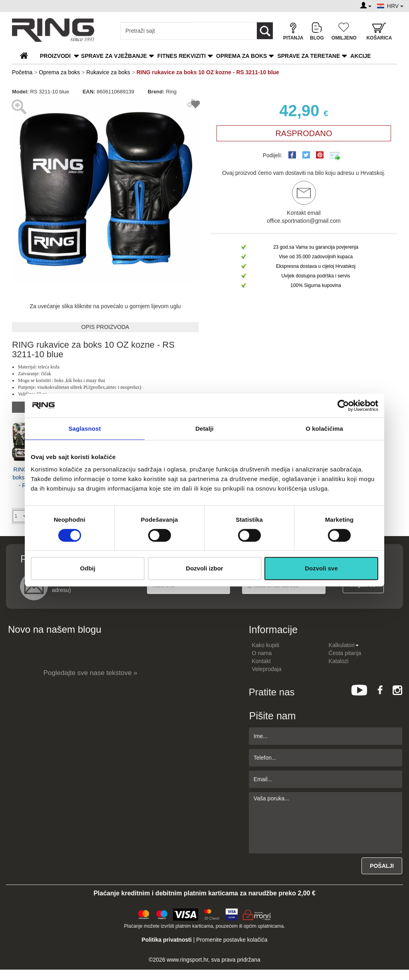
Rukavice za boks (108, 72)
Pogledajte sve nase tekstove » (90, 673)
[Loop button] (265, 31)
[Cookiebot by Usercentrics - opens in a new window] (343, 406)
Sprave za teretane (309, 56)
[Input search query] (156, 31)
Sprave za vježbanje (114, 56)
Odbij (87, 568)
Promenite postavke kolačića (232, 940)
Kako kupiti (266, 645)
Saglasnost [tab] (84, 429)
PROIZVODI (55, 56)
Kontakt (261, 661)
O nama (262, 653)
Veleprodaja (267, 669)
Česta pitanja (345, 653)
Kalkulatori (344, 645)
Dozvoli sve (321, 568)
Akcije (360, 56)
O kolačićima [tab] (324, 429)
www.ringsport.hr (188, 960)
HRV (395, 6)
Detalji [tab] (204, 429)
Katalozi (339, 661)
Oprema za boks (241, 56)
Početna (22, 72)
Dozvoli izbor (204, 568)
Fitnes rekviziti (182, 56)
